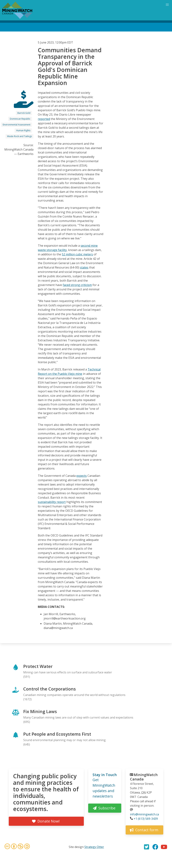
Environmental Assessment (17, 125)
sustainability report (52, 502)
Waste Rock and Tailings (19, 136)
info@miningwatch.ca (144, 814)
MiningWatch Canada (144, 777)
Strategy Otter (94, 847)
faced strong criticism (77, 285)
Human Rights (23, 130)
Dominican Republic (20, 119)
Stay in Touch (105, 775)
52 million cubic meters (77, 254)
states (84, 267)
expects (82, 476)
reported (44, 119)
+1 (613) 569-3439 (146, 819)
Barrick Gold (24, 113)
